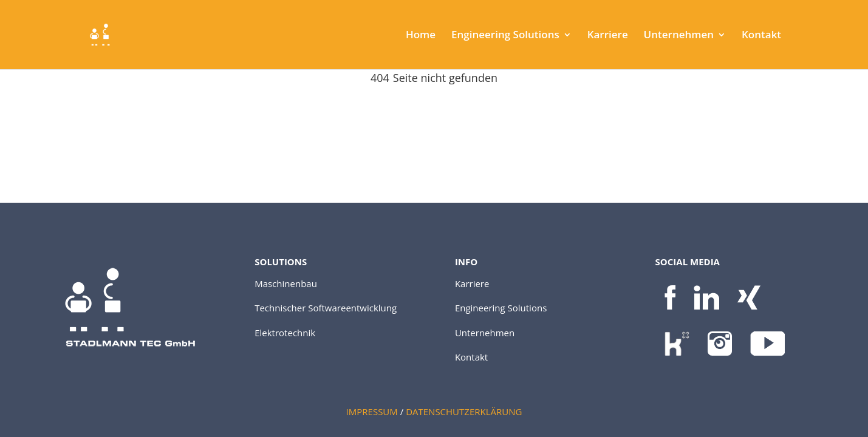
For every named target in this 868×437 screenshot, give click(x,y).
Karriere (608, 36)
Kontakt (761, 36)
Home (421, 36)
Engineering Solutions (505, 36)
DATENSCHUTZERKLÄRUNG (464, 412)
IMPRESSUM (372, 412)
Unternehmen (679, 36)
